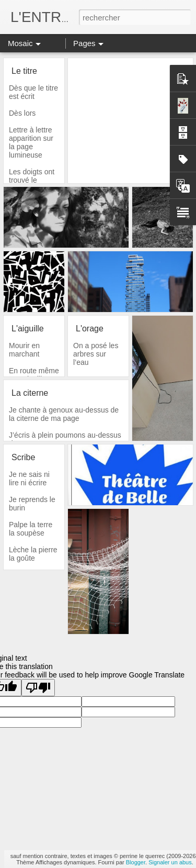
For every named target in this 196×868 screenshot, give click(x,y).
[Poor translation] (38, 688)
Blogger (136, 862)
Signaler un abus (170, 862)
